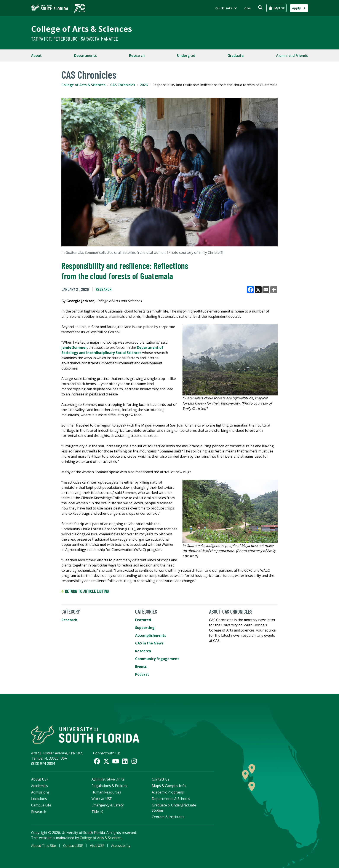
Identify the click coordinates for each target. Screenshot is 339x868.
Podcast (142, 674)
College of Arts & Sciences (82, 29)
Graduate (236, 56)
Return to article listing (85, 591)
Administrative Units (108, 779)
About (36, 56)
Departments (86, 56)
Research (137, 56)
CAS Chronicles (123, 85)
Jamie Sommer (74, 348)
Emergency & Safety (108, 805)
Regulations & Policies (109, 786)
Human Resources (106, 792)
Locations (39, 799)
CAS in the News (149, 643)
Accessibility (121, 846)
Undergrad (186, 56)
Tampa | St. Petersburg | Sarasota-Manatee (75, 39)
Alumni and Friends (292, 56)
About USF (40, 779)
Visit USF (97, 846)
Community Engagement (157, 659)
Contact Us (161, 779)
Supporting (145, 628)
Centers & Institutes (168, 817)
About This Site (44, 846)
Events (141, 666)
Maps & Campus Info (169, 786)
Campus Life (41, 805)
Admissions (40, 792)
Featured (143, 620)
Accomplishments (151, 635)
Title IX (97, 812)
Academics (39, 786)
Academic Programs (168, 792)
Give (247, 8)
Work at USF (102, 799)
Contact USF (73, 846)
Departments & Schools (171, 799)
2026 (144, 85)
